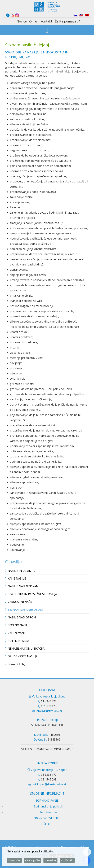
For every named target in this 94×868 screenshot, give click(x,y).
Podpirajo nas (48, 812)
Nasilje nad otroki (22, 617)
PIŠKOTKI (47, 824)
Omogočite (14, 861)
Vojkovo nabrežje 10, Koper (47, 770)
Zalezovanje (17, 633)
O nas (33, 21)
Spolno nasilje (19, 625)
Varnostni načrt (21, 602)
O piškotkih (67, 861)
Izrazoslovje (17, 664)
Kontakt (46, 21)
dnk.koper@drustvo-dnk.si (49, 784)
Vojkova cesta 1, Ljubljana (47, 696)
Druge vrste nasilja (23, 656)
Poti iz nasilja (18, 641)
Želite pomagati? (67, 21)
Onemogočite (32, 861)
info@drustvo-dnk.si (49, 711)
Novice (22, 21)
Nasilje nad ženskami (24, 586)
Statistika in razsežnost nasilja (32, 594)
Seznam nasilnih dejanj (25, 610)
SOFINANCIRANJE (47, 801)
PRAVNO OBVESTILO (47, 818)
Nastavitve (50, 861)
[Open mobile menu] (47, 31)
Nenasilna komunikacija (26, 649)
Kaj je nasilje (17, 578)
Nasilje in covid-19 (22, 571)
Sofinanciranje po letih (48, 806)
